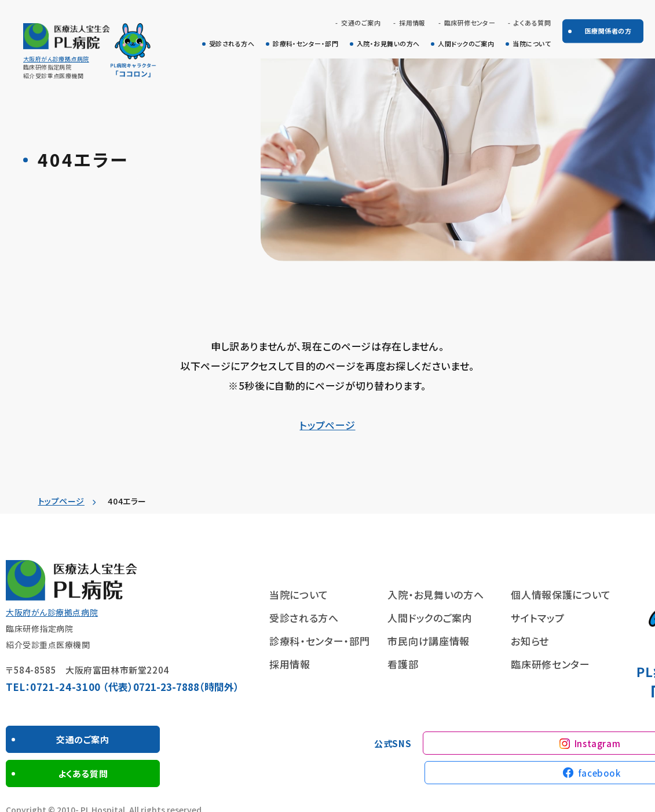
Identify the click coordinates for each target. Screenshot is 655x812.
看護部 (403, 664)
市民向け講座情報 (428, 641)
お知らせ (530, 641)
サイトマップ (537, 618)
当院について (532, 44)
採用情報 (412, 23)
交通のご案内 (361, 23)
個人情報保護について (561, 595)
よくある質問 (532, 23)
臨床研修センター (470, 23)
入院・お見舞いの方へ (388, 44)
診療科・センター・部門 (305, 44)
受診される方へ (232, 44)
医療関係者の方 (608, 31)
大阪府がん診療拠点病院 (56, 59)
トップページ (327, 425)
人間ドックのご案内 (466, 44)
